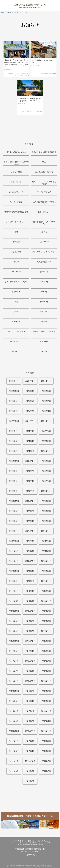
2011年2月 (30, 781)
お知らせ (27, 81)
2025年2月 (30, 411)
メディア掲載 (16, 172)
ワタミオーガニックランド (16, 222)
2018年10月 (30, 611)
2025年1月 (46, 411)
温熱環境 (44, 322)
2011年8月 (46, 761)
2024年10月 (46, 421)
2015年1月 (30, 711)
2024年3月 (46, 441)
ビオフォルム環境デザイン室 (30, 5)
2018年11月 (14, 611)
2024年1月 (30, 451)
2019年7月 (46, 591)
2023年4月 (30, 481)
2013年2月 (30, 721)
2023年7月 (30, 471)
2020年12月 (30, 561)
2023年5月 (14, 481)
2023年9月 (46, 461)
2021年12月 (30, 531)
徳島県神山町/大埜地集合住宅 (16, 212)
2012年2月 (46, 751)
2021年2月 (46, 551)
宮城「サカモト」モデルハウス (35, 118)
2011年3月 (46, 771)
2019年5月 (14, 601)
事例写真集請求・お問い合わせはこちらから (30, 816)
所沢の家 (16, 242)
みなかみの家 (16, 252)
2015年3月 (46, 701)
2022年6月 (46, 511)
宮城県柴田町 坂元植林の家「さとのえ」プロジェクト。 (29, 106)
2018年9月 (46, 611)
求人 (44, 162)
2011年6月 (14, 771)
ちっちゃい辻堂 (16, 202)
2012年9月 (14, 741)
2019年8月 (30, 591)
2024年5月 (14, 441)
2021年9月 (30, 541)
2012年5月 (14, 751)
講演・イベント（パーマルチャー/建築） (19, 79)
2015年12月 (30, 681)
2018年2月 (30, 631)
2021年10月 (14, 541)
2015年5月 (14, 701)
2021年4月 (14, 551)
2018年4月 (46, 621)
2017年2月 (14, 661)
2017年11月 (14, 641)
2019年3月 (30, 601)
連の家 (16, 262)
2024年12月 (14, 421)
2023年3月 (46, 481)
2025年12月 (30, 381)
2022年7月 (30, 511)
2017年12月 (46, 631)
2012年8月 (30, 741)
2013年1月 (46, 721)
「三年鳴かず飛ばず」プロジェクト (44, 203)
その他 (44, 352)
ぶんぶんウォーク (19, 81)
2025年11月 (46, 381)
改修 (42, 79)
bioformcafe (16, 182)
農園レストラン (44, 212)
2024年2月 (14, 451)
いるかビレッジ (44, 272)
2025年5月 (30, 401)
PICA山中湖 (16, 272)
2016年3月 (30, 671)
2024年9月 (14, 431)
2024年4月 (30, 441)
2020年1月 (30, 581)
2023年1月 (30, 491)
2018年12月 (46, 601)
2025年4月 (46, 401)
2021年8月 (46, 541)
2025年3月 (14, 411)
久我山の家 (44, 282)
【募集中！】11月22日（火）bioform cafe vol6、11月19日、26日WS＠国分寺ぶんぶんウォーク (16, 69)
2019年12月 (46, 581)
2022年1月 (14, 531)
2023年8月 (14, 471)
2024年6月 (46, 431)
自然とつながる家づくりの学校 (44, 152)
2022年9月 (46, 501)
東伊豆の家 (44, 302)
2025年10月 (14, 391)
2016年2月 (46, 671)
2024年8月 (30, 431)
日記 (16, 302)
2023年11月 (14, 461)
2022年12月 (46, 491)
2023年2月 (14, 491)
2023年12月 (46, 451)
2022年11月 (14, 501)
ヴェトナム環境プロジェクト (16, 282)
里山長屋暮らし (16, 342)
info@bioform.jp (30, 855)
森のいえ (44, 312)
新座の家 (44, 292)
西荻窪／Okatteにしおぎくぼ (44, 332)
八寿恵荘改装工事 (44, 262)
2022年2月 (46, 521)
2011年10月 (30, 761)
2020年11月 (46, 561)
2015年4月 (30, 701)
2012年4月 (30, 751)
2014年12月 (46, 711)
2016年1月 (14, 681)
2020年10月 (14, 571)
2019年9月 (14, 591)
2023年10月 (30, 461)
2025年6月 (14, 401)
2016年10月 (30, 661)
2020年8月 (30, 571)
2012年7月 (46, 741)
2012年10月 (46, 731)
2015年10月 (14, 691)
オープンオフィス (44, 192)
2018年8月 (14, 621)
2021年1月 (14, 561)
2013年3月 (14, 721)
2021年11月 (46, 531)
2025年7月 (46, 391)
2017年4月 (30, 651)
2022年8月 (14, 511)
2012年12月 (14, 731)
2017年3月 (46, 651)
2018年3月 (14, 631)
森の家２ (16, 312)
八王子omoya (52, 79)
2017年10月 (30, 641)
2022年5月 (14, 521)
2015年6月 (46, 691)
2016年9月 (46, 661)
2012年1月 (14, 761)
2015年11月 (46, 681)
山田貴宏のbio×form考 (44, 172)
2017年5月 (14, 651)
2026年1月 (14, 381)
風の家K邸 (44, 342)
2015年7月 (30, 691)
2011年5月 (30, 771)
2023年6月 (46, 471)
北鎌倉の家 (16, 292)
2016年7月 (14, 671)
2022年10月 (30, 501)
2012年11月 (30, 731)
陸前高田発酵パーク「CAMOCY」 (44, 223)
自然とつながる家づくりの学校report (16, 163)
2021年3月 (30, 551)
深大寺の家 (16, 322)
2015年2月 (14, 711)
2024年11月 (30, 421)
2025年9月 (30, 391)
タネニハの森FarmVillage (16, 152)
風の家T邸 (16, 352)
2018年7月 (30, 621)
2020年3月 (14, 581)
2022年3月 (30, 521)
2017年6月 (46, 641)
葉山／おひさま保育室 (16, 332)
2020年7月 (46, 571)
